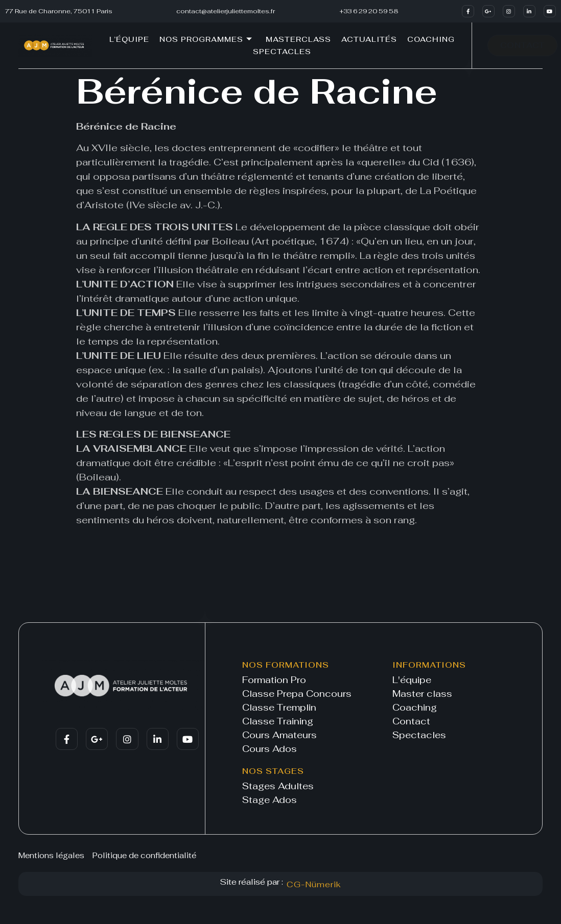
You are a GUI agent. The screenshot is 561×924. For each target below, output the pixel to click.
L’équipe (129, 39)
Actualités (369, 39)
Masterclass (298, 39)
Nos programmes (206, 39)
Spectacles (282, 52)
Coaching (431, 39)
